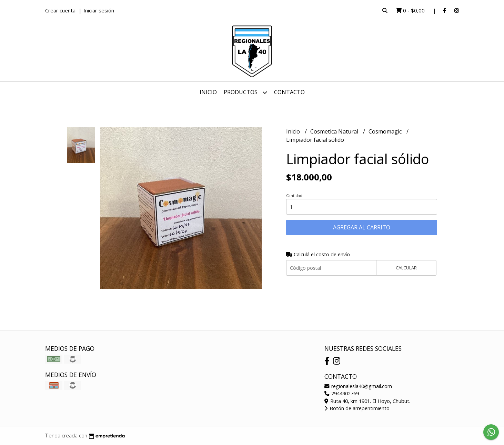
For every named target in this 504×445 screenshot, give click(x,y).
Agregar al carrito (362, 227)
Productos (245, 92)
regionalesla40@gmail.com (358, 386)
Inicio (208, 92)
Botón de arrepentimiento (357, 408)
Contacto (289, 92)
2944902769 (342, 393)
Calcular (406, 268)
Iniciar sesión (99, 10)
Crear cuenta (60, 10)
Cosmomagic (386, 131)
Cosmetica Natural (335, 131)
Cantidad (294, 195)
